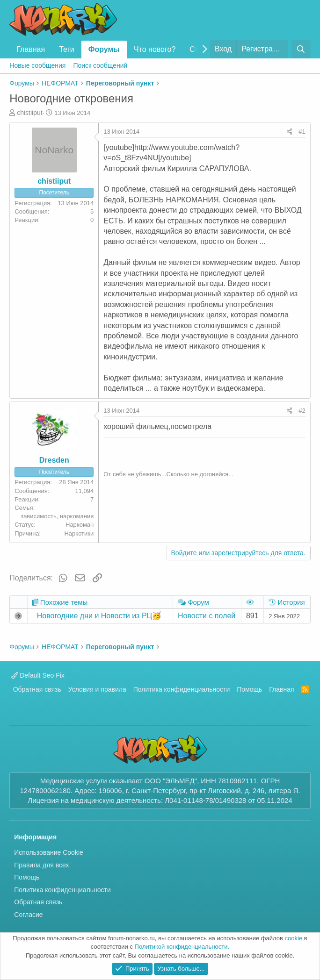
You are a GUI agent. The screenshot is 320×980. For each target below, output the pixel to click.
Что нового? (155, 49)
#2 (302, 411)
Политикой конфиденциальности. (182, 947)
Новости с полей (207, 616)
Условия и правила (97, 689)
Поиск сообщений (100, 65)
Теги (67, 49)
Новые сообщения (37, 65)
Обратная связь (37, 689)
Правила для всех (41, 865)
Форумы (104, 49)
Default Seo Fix (38, 675)
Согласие (28, 915)
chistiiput (29, 113)
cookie (294, 938)
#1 (302, 132)
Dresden (54, 460)
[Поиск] (301, 49)
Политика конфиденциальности (182, 689)
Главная (31, 49)
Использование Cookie (49, 852)
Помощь (249, 689)
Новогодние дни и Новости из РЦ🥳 (99, 616)
